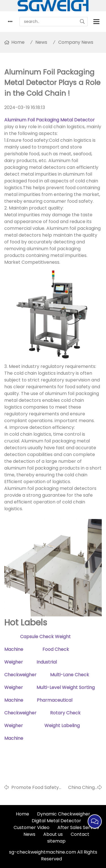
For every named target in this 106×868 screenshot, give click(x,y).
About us (53, 834)
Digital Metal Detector (56, 821)
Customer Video (32, 827)
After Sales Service (78, 827)
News (41, 42)
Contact (80, 834)
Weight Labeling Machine (36, 755)
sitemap (56, 841)
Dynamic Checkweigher (64, 814)
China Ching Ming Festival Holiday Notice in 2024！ (79, 788)
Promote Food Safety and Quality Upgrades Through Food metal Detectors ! (35, 788)
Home (18, 42)
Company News (76, 42)
